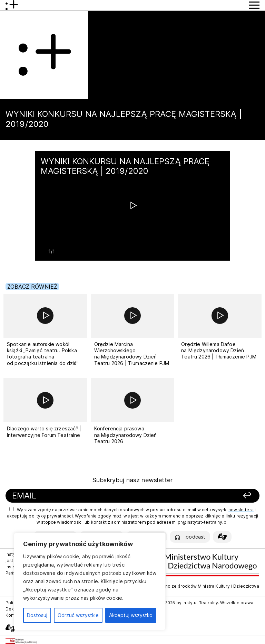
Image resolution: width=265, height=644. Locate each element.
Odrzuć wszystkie (78, 615)
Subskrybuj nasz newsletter (132, 480)
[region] (90, 581)
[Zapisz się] (210, 496)
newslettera (241, 510)
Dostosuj (37, 615)
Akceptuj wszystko (131, 615)
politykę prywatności (51, 516)
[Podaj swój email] (88, 496)
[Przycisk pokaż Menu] (254, 5)
